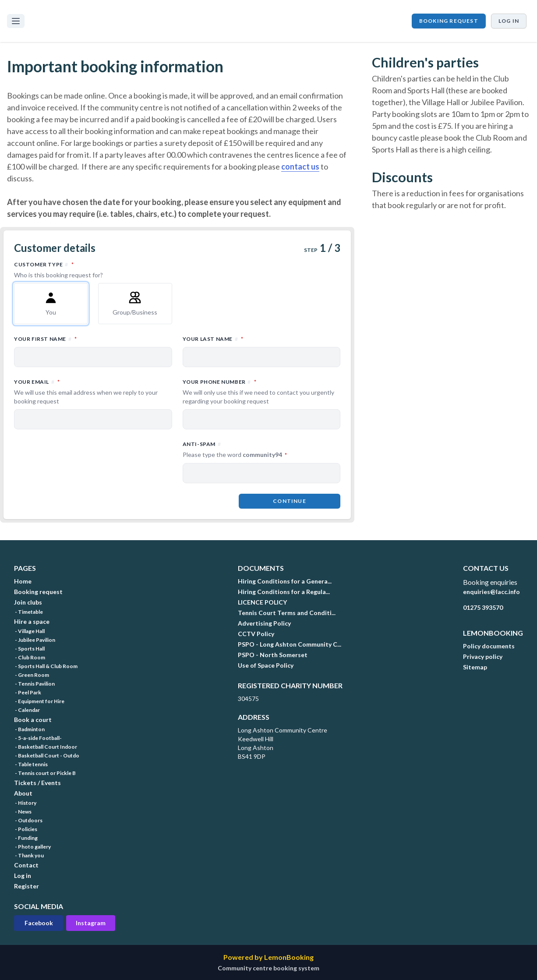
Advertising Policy (264, 623)
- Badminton (29, 729)
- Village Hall (29, 631)
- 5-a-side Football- (38, 738)
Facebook (39, 923)
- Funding (26, 838)
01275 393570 (483, 607)
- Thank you (29, 855)
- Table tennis (31, 764)
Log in (509, 21)
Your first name (84, 338)
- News (23, 812)
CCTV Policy (256, 634)
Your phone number (262, 392)
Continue (290, 501)
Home (23, 581)
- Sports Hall (29, 649)
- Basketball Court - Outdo (47, 755)
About (23, 793)
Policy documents (489, 646)
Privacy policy (483, 656)
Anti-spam (262, 450)
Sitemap (475, 667)
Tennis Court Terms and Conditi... (287, 613)
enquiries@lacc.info (491, 592)
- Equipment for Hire (39, 701)
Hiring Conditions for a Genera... (285, 581)
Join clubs (28, 602)
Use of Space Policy (266, 665)
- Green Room (32, 675)
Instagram (91, 923)
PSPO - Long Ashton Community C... (290, 644)
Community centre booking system (268, 968)
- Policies (26, 829)
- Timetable (28, 612)
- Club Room (30, 657)
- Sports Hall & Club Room (46, 666)
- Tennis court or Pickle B (45, 773)
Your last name (251, 338)
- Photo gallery (32, 847)
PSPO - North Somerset (273, 655)
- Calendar (27, 710)
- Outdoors (28, 820)
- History (25, 803)
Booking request (449, 21)
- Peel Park (28, 692)
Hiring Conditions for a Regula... (284, 592)
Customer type (177, 270)
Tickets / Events (37, 783)
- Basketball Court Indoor (46, 747)
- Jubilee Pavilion (35, 640)
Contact (26, 865)
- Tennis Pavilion (34, 684)
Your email (93, 392)
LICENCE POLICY (262, 602)
